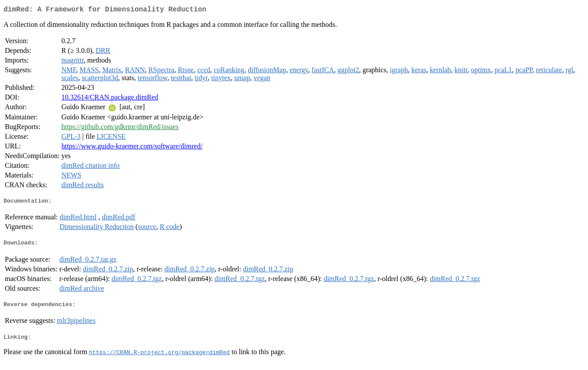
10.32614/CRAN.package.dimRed (110, 99)
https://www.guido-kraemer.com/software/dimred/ (132, 148)
